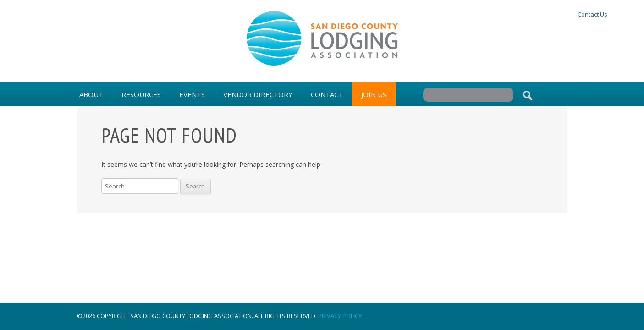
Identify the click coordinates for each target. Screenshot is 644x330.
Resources (141, 94)
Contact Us (592, 14)
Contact (327, 94)
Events (192, 94)
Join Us (374, 94)
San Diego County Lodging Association (322, 38)
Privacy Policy (340, 316)
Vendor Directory (258, 94)
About (91, 94)
